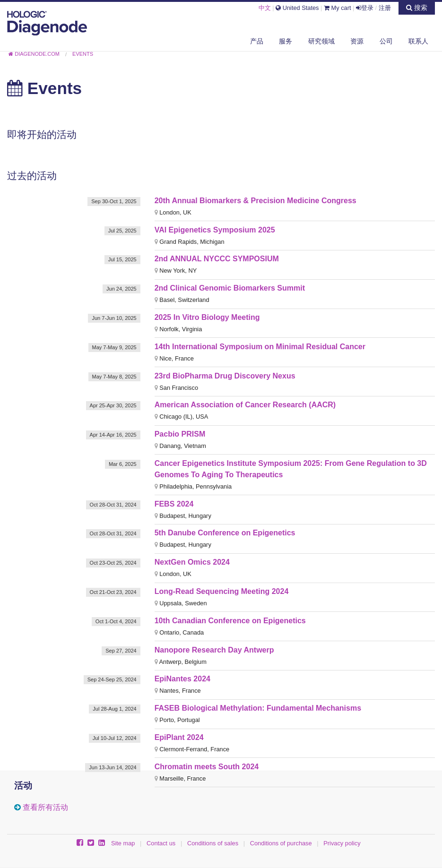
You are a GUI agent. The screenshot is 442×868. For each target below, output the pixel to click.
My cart (338, 8)
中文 (265, 8)
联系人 (418, 41)
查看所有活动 (45, 807)
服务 (286, 41)
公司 (386, 41)
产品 (257, 41)
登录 (365, 8)
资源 (357, 41)
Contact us (161, 843)
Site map (123, 843)
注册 (385, 8)
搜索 (417, 8)
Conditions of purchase (281, 843)
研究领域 (321, 41)
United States (297, 8)
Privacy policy (342, 843)
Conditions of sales (213, 843)
